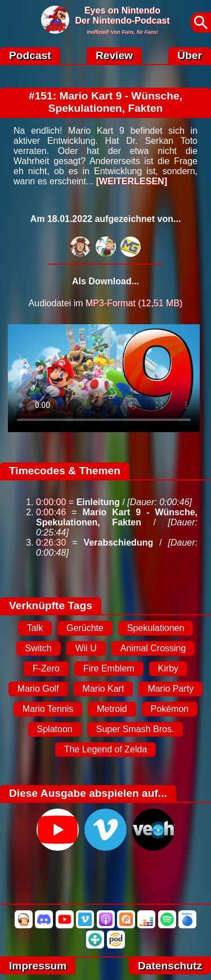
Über (190, 55)
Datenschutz (170, 966)
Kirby (168, 668)
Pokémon (170, 709)
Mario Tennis (48, 709)
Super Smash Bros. (135, 729)
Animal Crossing (153, 648)
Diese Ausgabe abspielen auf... (88, 793)
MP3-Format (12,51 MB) (134, 303)
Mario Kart (104, 689)
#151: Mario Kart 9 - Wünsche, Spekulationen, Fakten (105, 102)
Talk (35, 628)
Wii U (86, 648)
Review (114, 55)
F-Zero (46, 668)
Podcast (30, 55)
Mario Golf (38, 689)
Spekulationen (156, 628)
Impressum (38, 966)
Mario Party (170, 689)
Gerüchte (85, 628)
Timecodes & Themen (65, 471)
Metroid (112, 709)
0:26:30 (51, 543)
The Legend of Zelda (106, 749)
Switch (39, 648)
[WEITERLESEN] (132, 181)
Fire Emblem (109, 668)
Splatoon (55, 729)
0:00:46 (51, 512)
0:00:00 (51, 502)
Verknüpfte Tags (51, 605)
